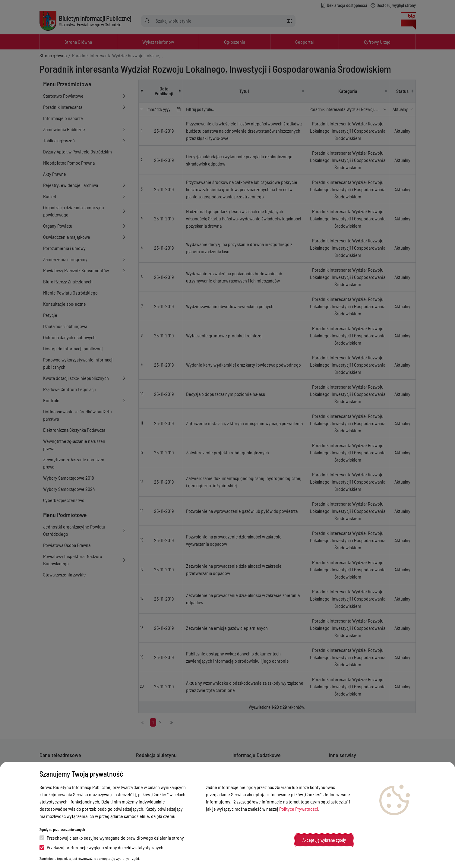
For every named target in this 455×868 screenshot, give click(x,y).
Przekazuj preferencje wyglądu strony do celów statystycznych (101, 847)
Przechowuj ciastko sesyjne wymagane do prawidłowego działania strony (112, 838)
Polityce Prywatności (299, 809)
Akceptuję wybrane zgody (324, 840)
